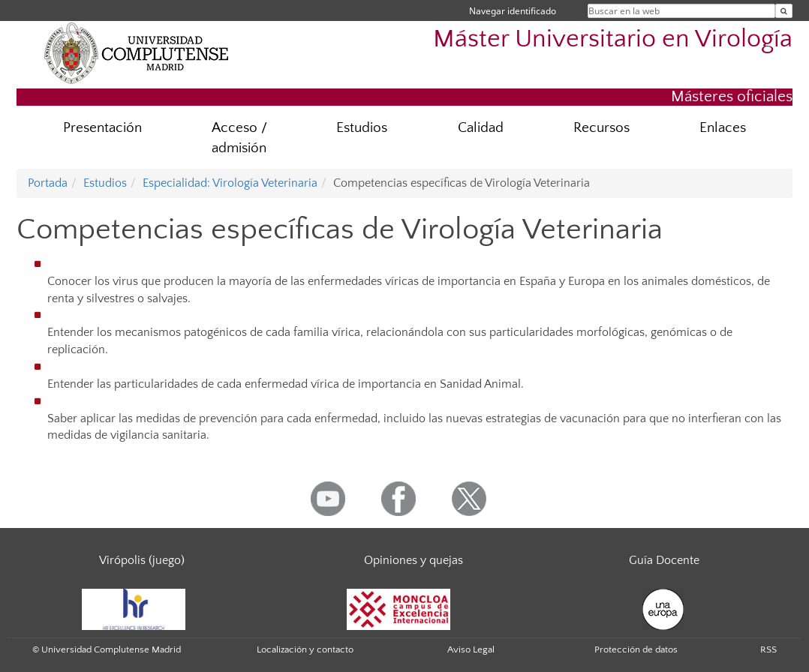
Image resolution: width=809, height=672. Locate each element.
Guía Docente (664, 560)
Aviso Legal (471, 649)
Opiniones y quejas (414, 560)
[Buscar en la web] (784, 11)
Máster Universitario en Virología (613, 39)
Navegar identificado (513, 11)
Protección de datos (636, 649)
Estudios (362, 128)
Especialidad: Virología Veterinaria (230, 183)
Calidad (481, 128)
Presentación (102, 128)
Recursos (601, 128)
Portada (48, 183)
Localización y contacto (305, 649)
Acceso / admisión (239, 138)
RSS (768, 649)
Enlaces (723, 128)
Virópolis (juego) (142, 560)
